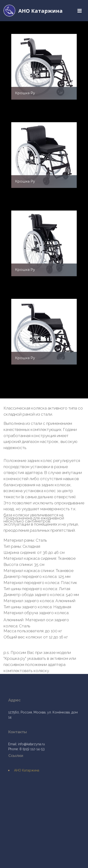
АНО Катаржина (40, 11)
